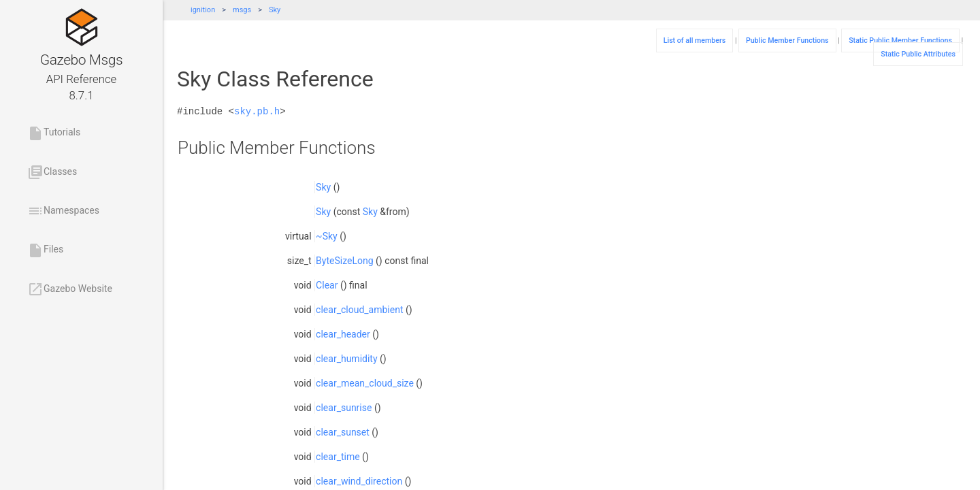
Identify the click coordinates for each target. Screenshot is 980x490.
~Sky (327, 236)
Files (45, 250)
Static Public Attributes (918, 54)
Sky (275, 10)
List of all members (695, 40)
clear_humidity (346, 359)
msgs (242, 10)
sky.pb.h (257, 111)
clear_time (338, 457)
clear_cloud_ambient (359, 310)
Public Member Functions (787, 40)
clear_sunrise (344, 408)
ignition (203, 10)
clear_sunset (343, 432)
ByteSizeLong (344, 261)
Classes (52, 172)
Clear (327, 285)
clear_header (343, 334)
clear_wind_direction (359, 481)
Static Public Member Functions (900, 40)
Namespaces (63, 211)
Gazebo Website (70, 289)
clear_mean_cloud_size (365, 383)
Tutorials (54, 133)
